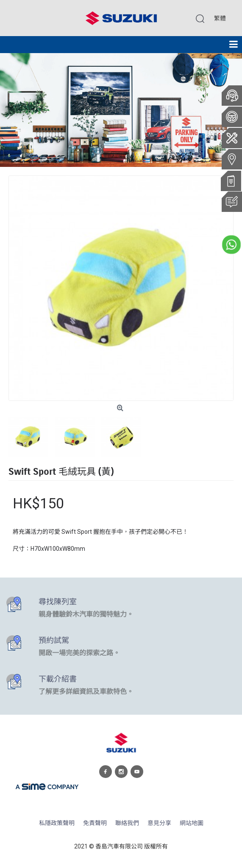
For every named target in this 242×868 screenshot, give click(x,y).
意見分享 (159, 823)
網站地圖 (192, 823)
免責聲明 (95, 823)
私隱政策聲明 (57, 823)
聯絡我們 (127, 823)
